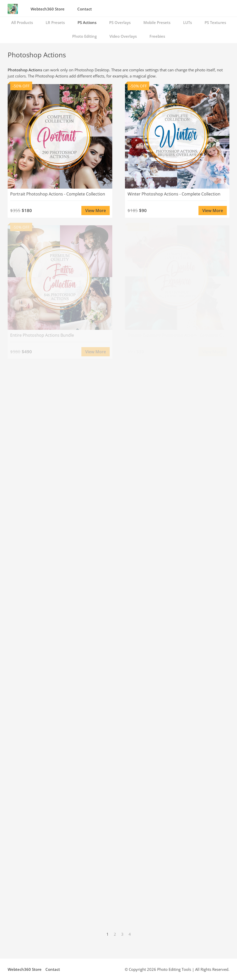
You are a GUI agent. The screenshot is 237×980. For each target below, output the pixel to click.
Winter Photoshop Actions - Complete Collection (174, 194)
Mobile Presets (157, 22)
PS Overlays (120, 22)
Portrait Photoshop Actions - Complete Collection (58, 194)
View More (96, 211)
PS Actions (87, 22)
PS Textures (215, 22)
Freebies (157, 36)
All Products (22, 22)
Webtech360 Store (48, 9)
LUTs (188, 22)
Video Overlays (123, 36)
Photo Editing (84, 36)
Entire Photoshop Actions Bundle (42, 335)
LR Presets (55, 22)
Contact (85, 9)
